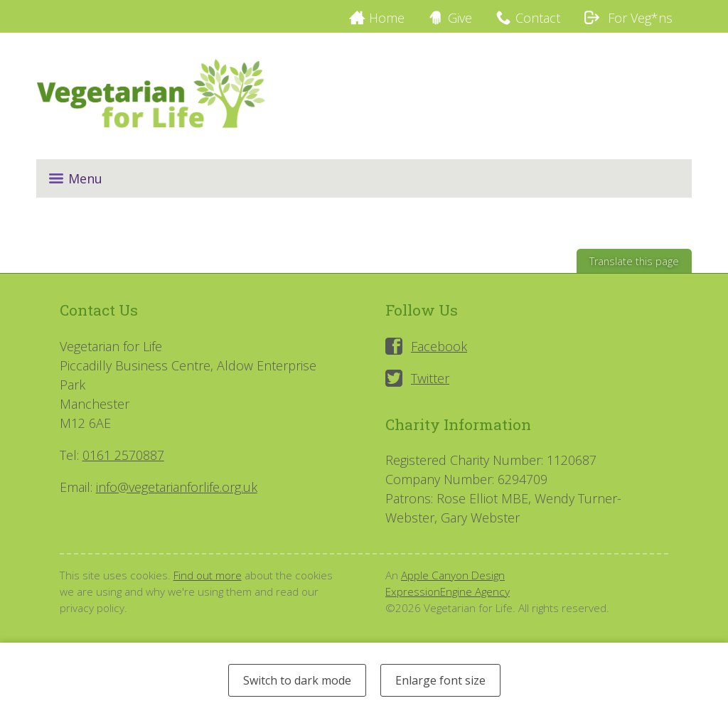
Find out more (208, 575)
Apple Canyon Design (453, 575)
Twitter (430, 378)
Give (460, 18)
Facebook (439, 346)
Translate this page (634, 261)
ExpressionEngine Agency (448, 591)
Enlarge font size (440, 680)
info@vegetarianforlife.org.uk (177, 487)
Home (387, 18)
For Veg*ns (628, 18)
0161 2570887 (123, 455)
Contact (538, 18)
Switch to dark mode (297, 680)
